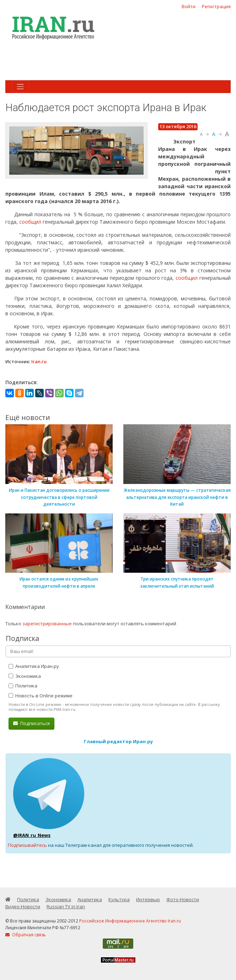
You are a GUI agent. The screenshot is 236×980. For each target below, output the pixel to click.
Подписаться (31, 723)
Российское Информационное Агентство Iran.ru (130, 921)
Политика (23, 686)
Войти (189, 6)
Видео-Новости (23, 907)
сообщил (30, 222)
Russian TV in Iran (66, 907)
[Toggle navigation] (20, 87)
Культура (119, 899)
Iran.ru (39, 361)
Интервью (148, 899)
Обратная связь (26, 935)
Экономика (25, 676)
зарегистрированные (47, 624)
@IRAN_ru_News (32, 835)
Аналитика (90, 899)
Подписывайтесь (27, 845)
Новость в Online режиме (41, 696)
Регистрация (216, 6)
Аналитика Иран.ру (34, 666)
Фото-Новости (183, 899)
